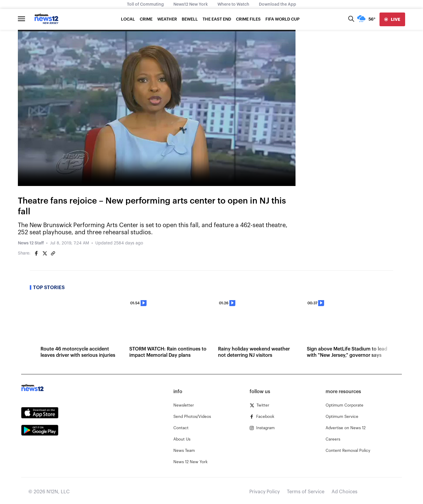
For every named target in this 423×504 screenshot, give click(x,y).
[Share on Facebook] (36, 253)
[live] (392, 19)
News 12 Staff (31, 243)
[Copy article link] (53, 253)
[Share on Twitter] (45, 253)
